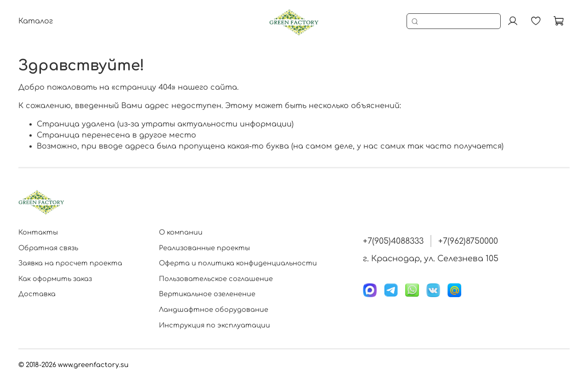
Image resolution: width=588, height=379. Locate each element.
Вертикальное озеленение (207, 294)
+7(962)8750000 (468, 241)
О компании (181, 232)
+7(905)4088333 (393, 241)
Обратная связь (48, 248)
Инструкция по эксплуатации (215, 325)
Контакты (38, 232)
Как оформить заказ (55, 279)
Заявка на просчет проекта (70, 263)
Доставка (37, 294)
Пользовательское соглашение (216, 279)
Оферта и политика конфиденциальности (238, 263)
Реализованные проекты (204, 248)
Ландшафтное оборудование (214, 310)
